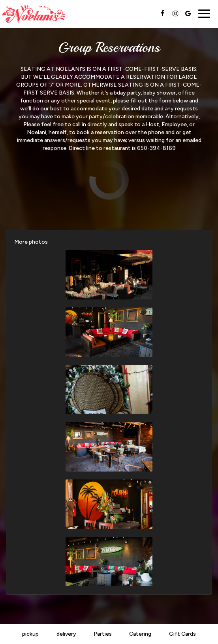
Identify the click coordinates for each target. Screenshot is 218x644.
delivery (66, 634)
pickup (30, 634)
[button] (109, 275)
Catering (140, 634)
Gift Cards (182, 634)
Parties (103, 634)
